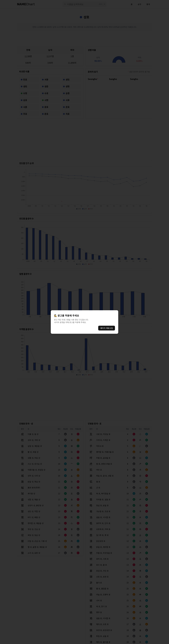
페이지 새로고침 (107, 328)
